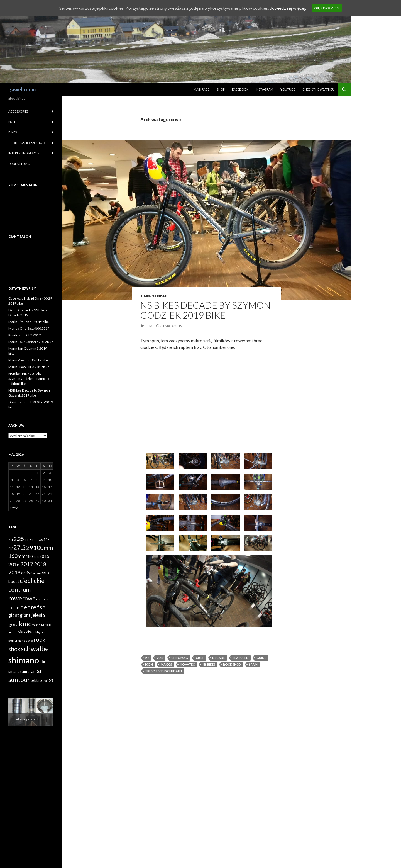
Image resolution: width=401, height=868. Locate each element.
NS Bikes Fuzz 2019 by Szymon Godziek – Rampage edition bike (29, 379)
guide (261, 658)
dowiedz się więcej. (288, 8)
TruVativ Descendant (164, 671)
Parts (13, 122)
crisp (200, 658)
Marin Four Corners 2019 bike (31, 342)
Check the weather (318, 89)
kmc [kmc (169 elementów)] (25, 624)
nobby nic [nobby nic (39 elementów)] (38, 632)
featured (241, 658)
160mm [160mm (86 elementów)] (17, 556)
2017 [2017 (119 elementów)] (27, 564)
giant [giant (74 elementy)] (14, 615)
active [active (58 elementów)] (27, 573)
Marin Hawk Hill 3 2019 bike (29, 367)
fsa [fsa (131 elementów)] (41, 607)
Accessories (18, 111)
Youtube (288, 89)
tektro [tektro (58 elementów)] (36, 680)
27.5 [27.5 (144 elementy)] (19, 547)
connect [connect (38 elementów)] (42, 599)
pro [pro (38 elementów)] (30, 640)
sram (253, 664)
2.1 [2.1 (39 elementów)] (11, 540)
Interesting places (24, 153)
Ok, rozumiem (327, 8)
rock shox (232, 664)
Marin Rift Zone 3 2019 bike (29, 322)
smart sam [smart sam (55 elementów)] (18, 671)
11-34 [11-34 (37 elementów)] (29, 540)
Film (149, 326)
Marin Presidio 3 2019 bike (28, 360)
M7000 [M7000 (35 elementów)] (46, 625)
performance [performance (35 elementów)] (18, 640)
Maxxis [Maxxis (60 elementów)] (24, 632)
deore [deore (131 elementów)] (28, 607)
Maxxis (166, 664)
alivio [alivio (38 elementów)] (37, 573)
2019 (160, 658)
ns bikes (209, 664)
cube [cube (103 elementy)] (14, 607)
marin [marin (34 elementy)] (13, 632)
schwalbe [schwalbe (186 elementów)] (35, 649)
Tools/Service (20, 164)
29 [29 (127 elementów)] (30, 548)
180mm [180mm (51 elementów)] (32, 556)
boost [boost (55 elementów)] (14, 581)
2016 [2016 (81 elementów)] (14, 564)
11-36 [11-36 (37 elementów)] (38, 540)
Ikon (149, 664)
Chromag (180, 658)
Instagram (264, 89)
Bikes (145, 296)
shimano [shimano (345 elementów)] (24, 660)
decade (219, 658)
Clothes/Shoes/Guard (27, 143)
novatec (187, 664)
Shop (221, 89)
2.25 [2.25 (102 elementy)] (19, 539)
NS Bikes (159, 296)
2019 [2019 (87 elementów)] (14, 572)
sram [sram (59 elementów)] (32, 671)
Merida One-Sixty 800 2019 (29, 328)
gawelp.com (22, 89)
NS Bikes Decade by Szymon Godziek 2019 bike (205, 310)
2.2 (147, 658)
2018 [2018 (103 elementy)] (40, 564)
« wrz (14, 508)
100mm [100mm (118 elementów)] (43, 548)
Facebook (240, 89)
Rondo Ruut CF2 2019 (25, 335)
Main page (201, 89)
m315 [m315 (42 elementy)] (36, 625)
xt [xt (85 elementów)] (51, 680)
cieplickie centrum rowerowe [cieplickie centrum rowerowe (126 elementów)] (26, 589)
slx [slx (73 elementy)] (42, 661)
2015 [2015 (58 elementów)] (44, 556)
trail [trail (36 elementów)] (46, 681)
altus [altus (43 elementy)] (45, 573)
